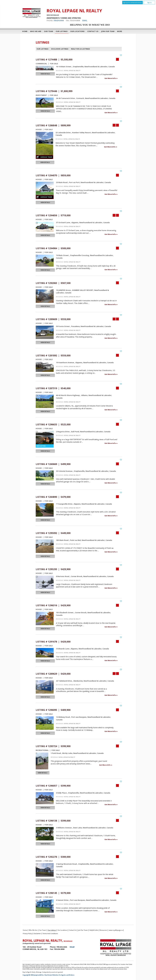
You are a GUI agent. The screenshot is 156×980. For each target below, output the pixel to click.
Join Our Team (108, 31)
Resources (103, 930)
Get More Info (110, 78)
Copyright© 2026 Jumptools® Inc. (33, 975)
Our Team (48, 31)
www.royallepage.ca (116, 930)
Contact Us (93, 31)
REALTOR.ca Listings (81, 49)
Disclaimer (37, 934)
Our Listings (62, 31)
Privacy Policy (27, 934)
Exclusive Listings (60, 49)
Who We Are (36, 31)
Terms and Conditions (50, 934)
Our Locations (77, 31)
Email (85, 20)
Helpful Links (94, 930)
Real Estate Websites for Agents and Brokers (59, 975)
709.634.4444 (59, 20)
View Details (45, 74)
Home (25, 31)
